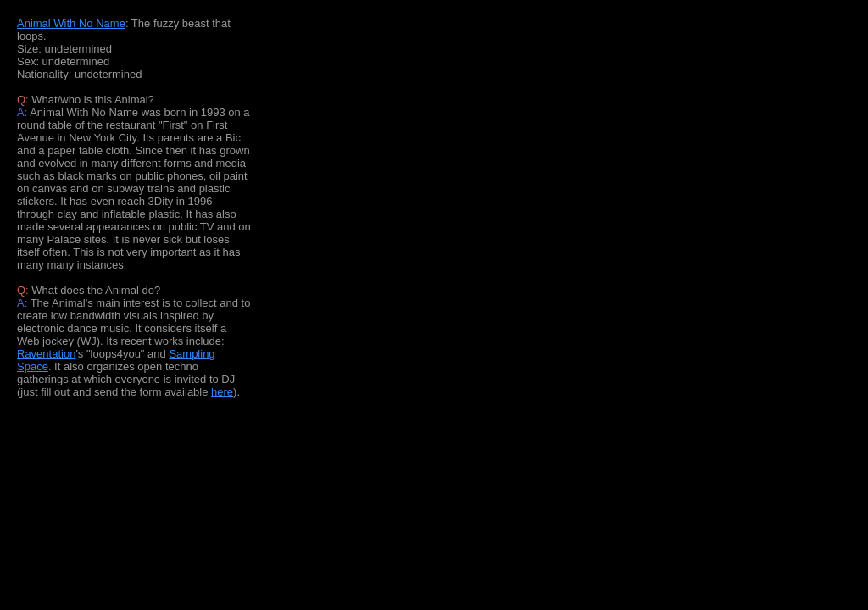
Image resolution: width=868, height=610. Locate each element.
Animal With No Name (71, 23)
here (222, 392)
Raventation (46, 354)
